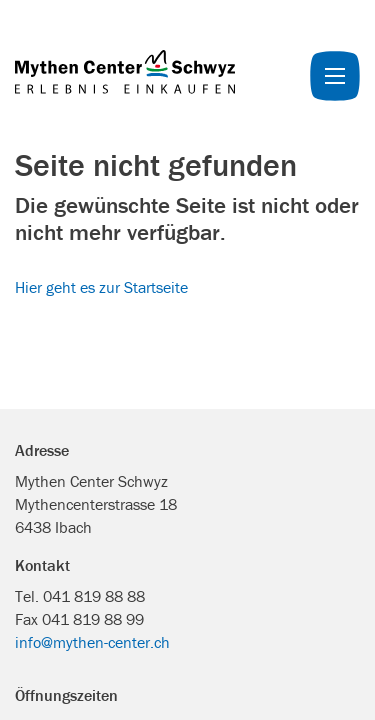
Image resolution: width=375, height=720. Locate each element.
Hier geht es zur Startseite (101, 287)
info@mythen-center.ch (92, 642)
